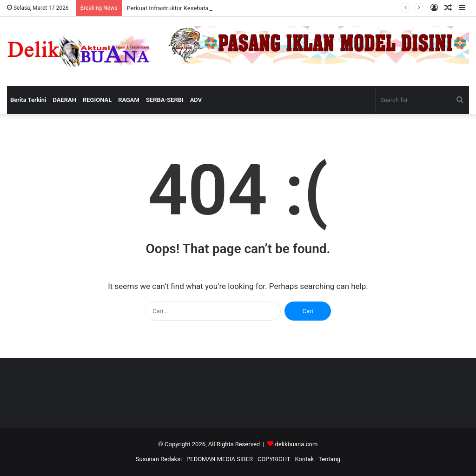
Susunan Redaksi (159, 459)
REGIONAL (97, 100)
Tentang (329, 459)
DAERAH (65, 100)
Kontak (305, 459)
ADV (196, 100)
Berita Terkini (28, 100)
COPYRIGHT (274, 459)
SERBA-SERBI (165, 100)
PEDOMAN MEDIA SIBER (220, 459)
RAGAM (129, 100)
